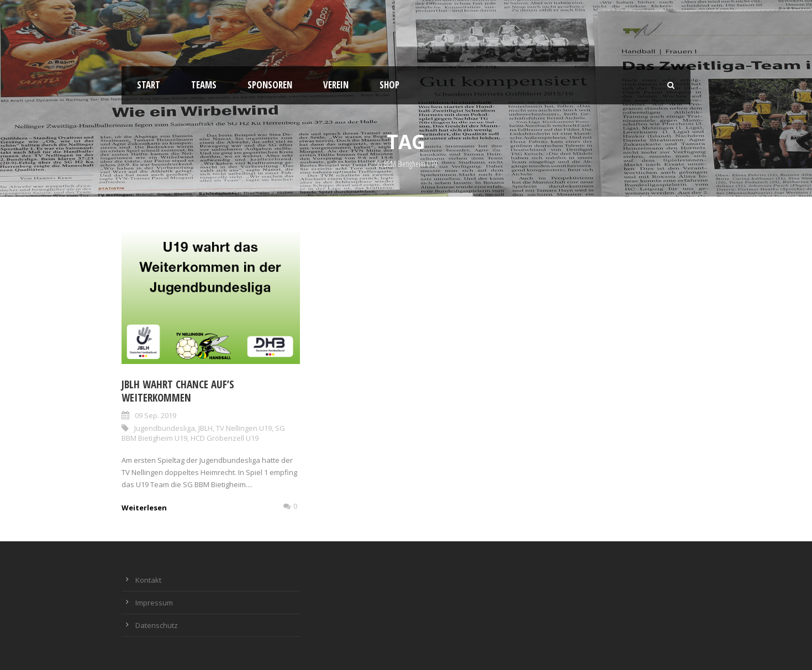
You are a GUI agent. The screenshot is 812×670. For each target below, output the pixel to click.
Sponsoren (270, 85)
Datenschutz (157, 625)
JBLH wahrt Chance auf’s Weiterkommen (178, 391)
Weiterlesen (144, 508)
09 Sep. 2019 (155, 415)
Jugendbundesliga (165, 428)
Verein (336, 85)
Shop (389, 85)
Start (149, 85)
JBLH (205, 428)
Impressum (154, 603)
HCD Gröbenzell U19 (225, 438)
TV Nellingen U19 (244, 428)
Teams (204, 85)
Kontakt (148, 580)
